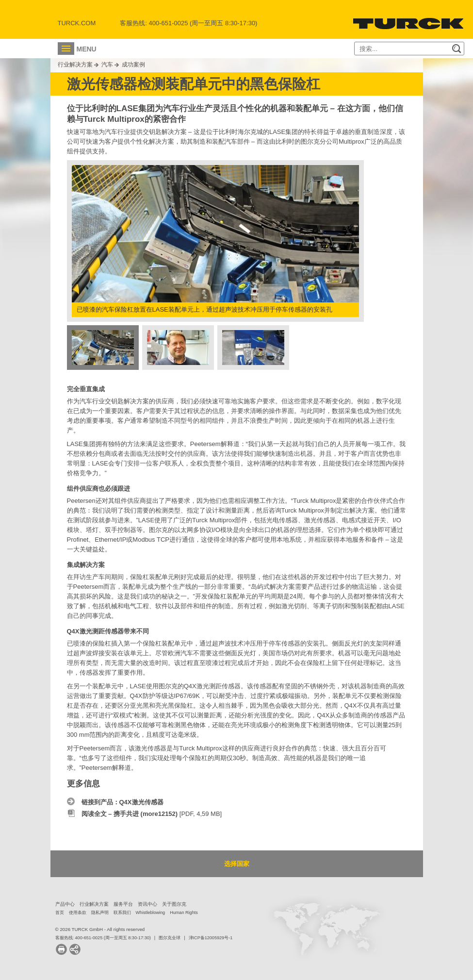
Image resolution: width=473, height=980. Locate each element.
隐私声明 (100, 913)
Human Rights (184, 913)
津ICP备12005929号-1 (211, 938)
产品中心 (65, 904)
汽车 (107, 64)
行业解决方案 (75, 64)
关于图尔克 (174, 904)
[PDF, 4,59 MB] (152, 814)
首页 (60, 913)
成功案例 (133, 64)
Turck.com (77, 23)
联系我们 (122, 913)
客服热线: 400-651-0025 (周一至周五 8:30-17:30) (103, 938)
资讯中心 (147, 904)
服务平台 (123, 904)
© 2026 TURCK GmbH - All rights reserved (100, 929)
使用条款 (78, 913)
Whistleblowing (151, 913)
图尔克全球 (170, 938)
